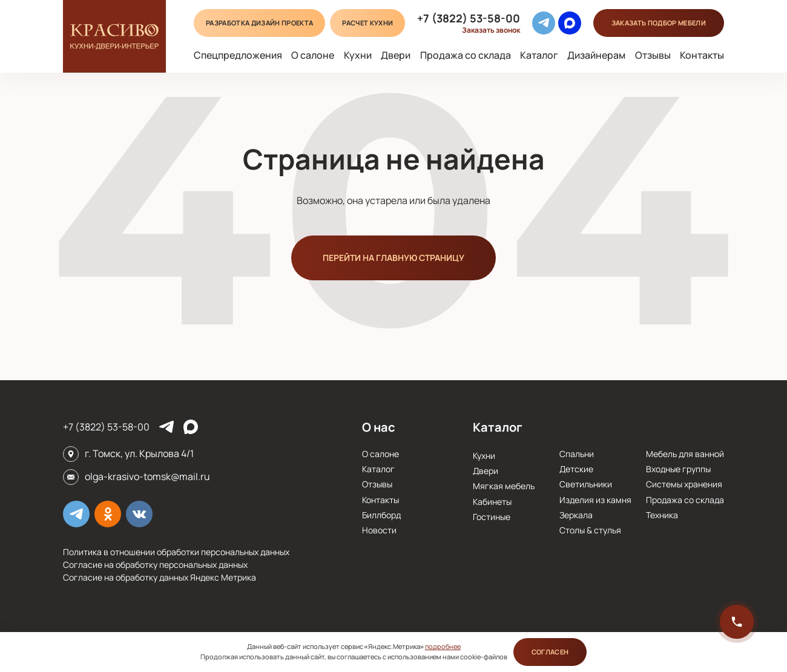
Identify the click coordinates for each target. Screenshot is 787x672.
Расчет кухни (367, 23)
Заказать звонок (491, 30)
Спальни (577, 454)
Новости (379, 530)
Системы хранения (684, 484)
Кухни (358, 55)
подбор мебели (659, 23)
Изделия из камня (595, 500)
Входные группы (678, 469)
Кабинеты (492, 502)
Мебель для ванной (685, 454)
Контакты (702, 55)
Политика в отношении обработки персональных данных (176, 552)
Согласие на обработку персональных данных (155, 565)
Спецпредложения (238, 55)
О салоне (313, 55)
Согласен (550, 652)
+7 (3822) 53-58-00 (469, 18)
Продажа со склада (466, 55)
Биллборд (381, 515)
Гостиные (492, 517)
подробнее (443, 646)
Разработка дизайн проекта (259, 23)
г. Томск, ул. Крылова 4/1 (139, 453)
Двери (396, 55)
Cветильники (586, 484)
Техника (662, 515)
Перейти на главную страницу (393, 258)
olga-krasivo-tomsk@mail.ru (147, 476)
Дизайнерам (596, 55)
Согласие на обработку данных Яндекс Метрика (160, 577)
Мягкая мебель (504, 486)
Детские (576, 469)
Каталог (539, 55)
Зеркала (576, 515)
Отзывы (653, 55)
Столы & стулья (590, 530)
